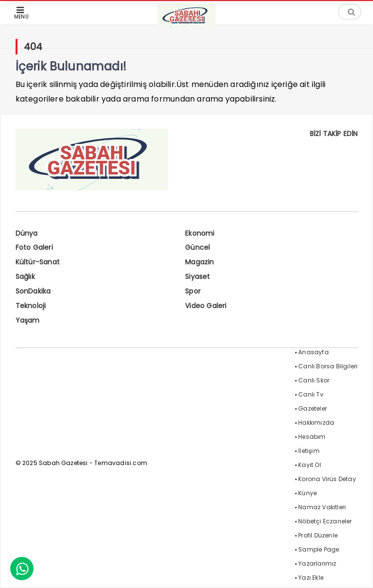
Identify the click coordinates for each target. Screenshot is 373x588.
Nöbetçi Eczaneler (325, 521)
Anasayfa (314, 352)
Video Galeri (206, 306)
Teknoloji (31, 306)
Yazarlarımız (317, 563)
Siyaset (197, 277)
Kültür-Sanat (38, 262)
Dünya (27, 233)
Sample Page (319, 549)
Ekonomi (200, 233)
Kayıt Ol (310, 465)
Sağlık (25, 277)
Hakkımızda (316, 423)
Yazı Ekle (311, 578)
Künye (307, 493)
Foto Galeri (34, 247)
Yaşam (28, 320)
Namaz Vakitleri (322, 507)
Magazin (199, 262)
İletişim (309, 451)
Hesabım (312, 437)
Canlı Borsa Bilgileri (328, 366)
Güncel (197, 247)
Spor (193, 291)
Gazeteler (313, 408)
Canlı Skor (314, 380)
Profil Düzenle (318, 535)
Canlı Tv (311, 394)
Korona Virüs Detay (327, 479)
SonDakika (33, 291)
